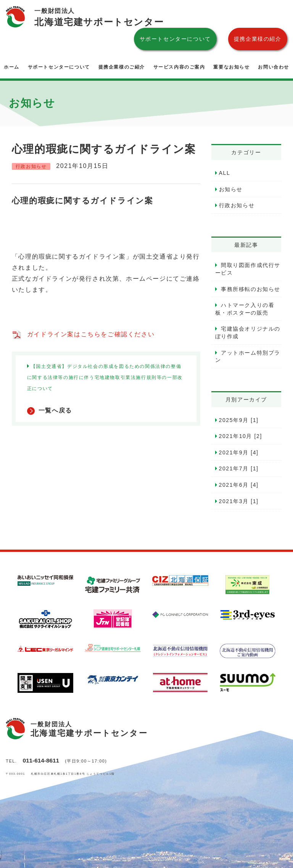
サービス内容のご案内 (179, 67)
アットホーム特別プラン (248, 356)
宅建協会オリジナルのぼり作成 (248, 332)
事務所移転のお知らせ (250, 289)
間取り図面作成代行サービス (248, 269)
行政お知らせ (237, 205)
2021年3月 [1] (239, 501)
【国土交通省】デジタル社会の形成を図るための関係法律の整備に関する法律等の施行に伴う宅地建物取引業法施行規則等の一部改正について (105, 377)
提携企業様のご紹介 (122, 67)
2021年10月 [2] (241, 436)
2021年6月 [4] (239, 485)
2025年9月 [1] (239, 420)
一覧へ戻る (55, 410)
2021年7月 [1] (239, 468)
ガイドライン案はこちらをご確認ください (91, 334)
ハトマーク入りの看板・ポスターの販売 (245, 309)
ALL (225, 173)
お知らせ (231, 189)
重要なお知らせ (231, 67)
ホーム (12, 67)
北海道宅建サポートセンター (99, 17)
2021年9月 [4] (239, 452)
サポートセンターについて (175, 39)
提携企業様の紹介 (258, 39)
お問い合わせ (274, 67)
